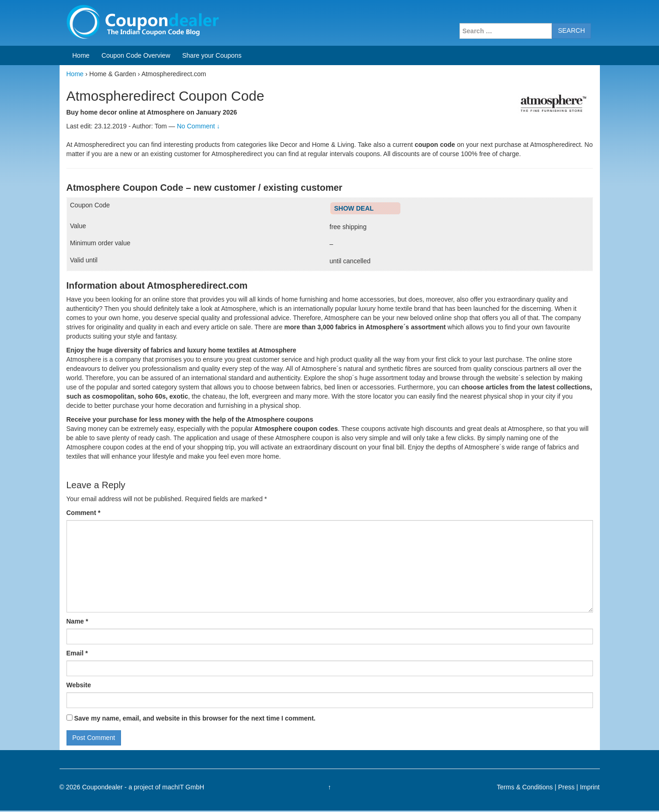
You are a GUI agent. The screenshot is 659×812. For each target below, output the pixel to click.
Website (79, 685)
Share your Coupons (212, 55)
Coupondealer (103, 787)
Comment (84, 513)
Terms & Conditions (525, 787)
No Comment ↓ (198, 126)
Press (566, 787)
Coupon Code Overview (136, 55)
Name (77, 621)
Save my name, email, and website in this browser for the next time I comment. (195, 718)
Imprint (590, 787)
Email (77, 653)
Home (81, 55)
